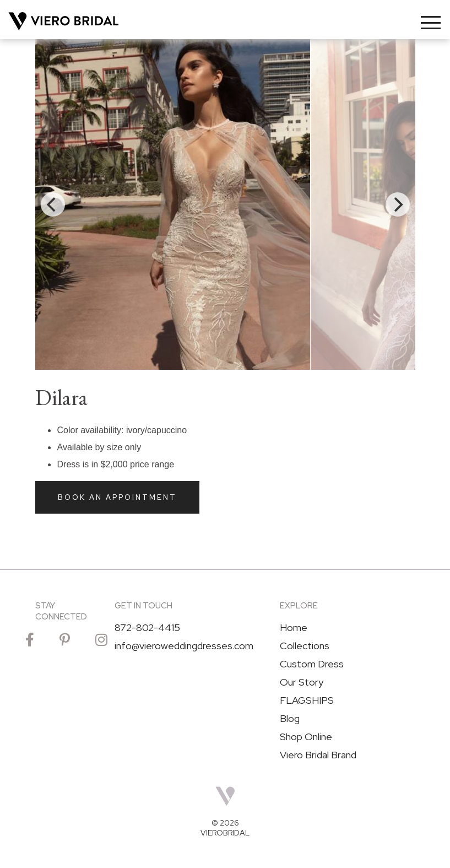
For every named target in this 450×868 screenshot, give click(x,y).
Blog (290, 719)
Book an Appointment (117, 497)
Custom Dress (312, 664)
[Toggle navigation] (431, 23)
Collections (305, 646)
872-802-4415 (147, 628)
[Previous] (53, 204)
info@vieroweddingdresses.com (184, 646)
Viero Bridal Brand (318, 755)
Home (294, 628)
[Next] (398, 204)
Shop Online (306, 737)
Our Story (302, 682)
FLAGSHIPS (307, 700)
